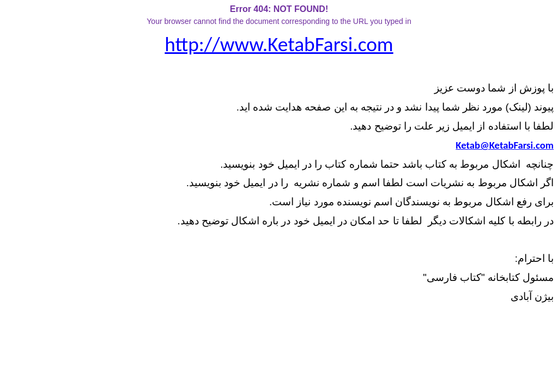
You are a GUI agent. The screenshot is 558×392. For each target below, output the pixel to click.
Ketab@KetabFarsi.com (505, 145)
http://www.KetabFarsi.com (279, 44)
